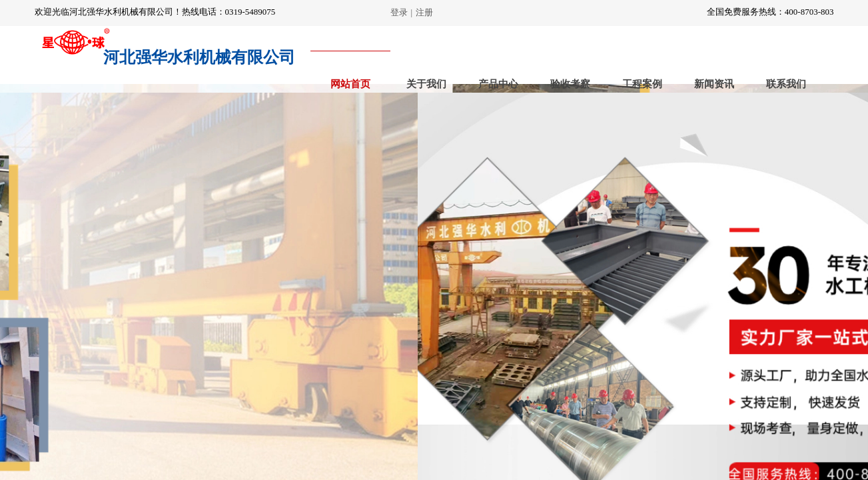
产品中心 (498, 84)
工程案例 (642, 84)
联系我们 (786, 84)
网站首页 (350, 84)
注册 (424, 12)
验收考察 (570, 84)
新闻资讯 (714, 84)
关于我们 (426, 84)
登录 (399, 12)
